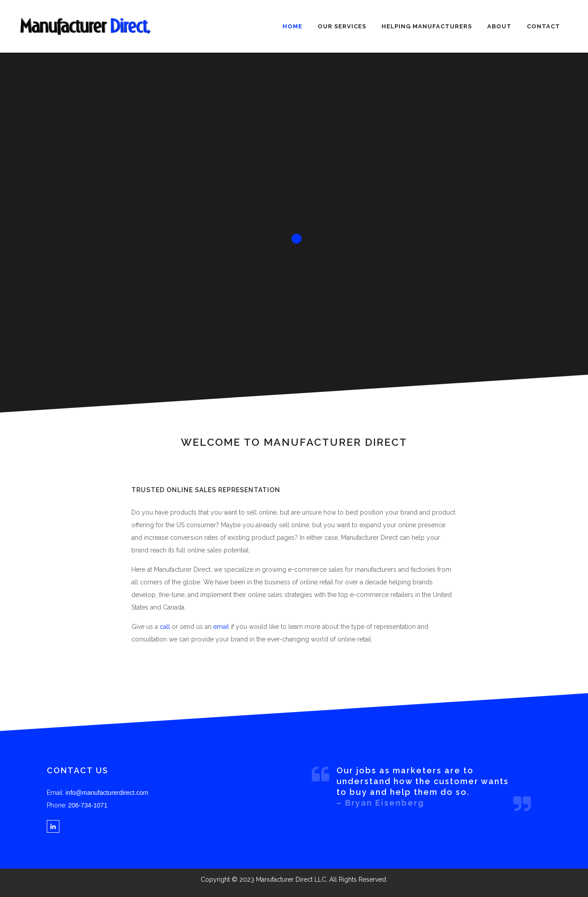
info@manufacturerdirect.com (107, 793)
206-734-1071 (88, 805)
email (221, 627)
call (165, 627)
